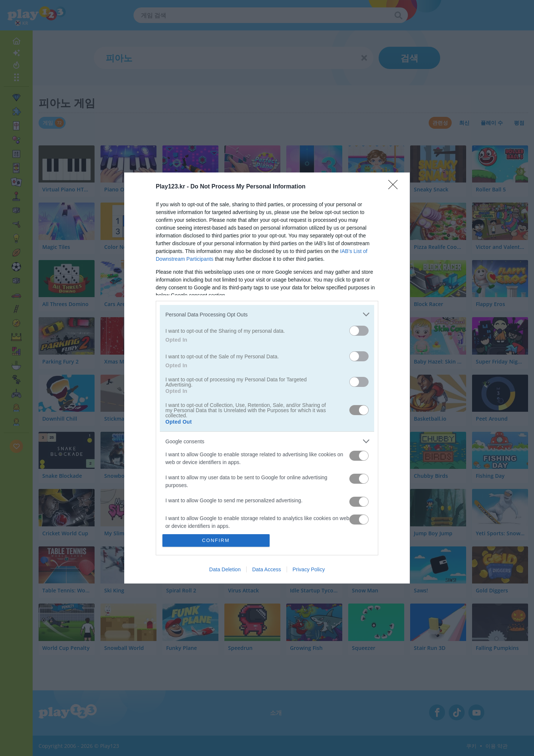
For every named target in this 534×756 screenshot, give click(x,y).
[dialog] (267, 378)
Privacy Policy (309, 569)
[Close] (395, 187)
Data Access (267, 569)
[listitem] (267, 314)
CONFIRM (216, 540)
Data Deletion (225, 569)
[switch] (359, 331)
